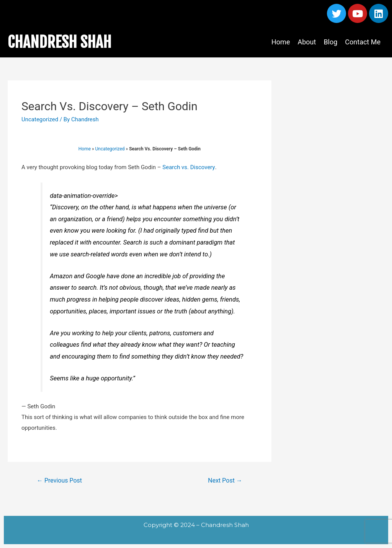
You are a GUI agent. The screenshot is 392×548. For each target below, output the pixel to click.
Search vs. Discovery (189, 167)
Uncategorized (40, 119)
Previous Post (59, 480)
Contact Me (363, 42)
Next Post (225, 480)
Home (281, 42)
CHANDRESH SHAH (60, 42)
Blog (330, 42)
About (307, 42)
